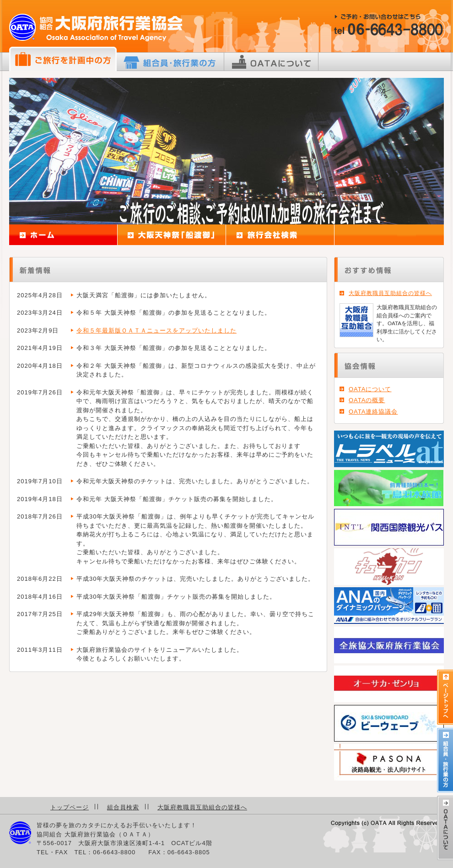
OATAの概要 (367, 400)
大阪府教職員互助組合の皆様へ (390, 293)
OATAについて (370, 389)
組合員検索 (123, 807)
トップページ (70, 807)
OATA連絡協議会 (373, 412)
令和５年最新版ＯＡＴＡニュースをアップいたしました (156, 330)
